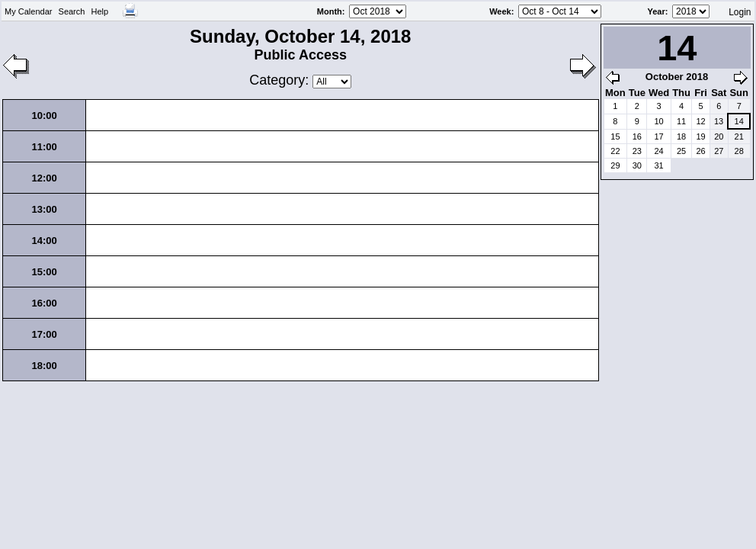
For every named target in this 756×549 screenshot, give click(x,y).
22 (615, 151)
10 (658, 121)
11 (681, 121)
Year (657, 11)
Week (500, 11)
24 (658, 151)
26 (700, 151)
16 (637, 136)
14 (739, 121)
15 (615, 136)
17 (658, 136)
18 (681, 136)
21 (739, 136)
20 (719, 136)
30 (637, 165)
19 (700, 136)
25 (681, 151)
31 (658, 165)
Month (330, 11)
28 (739, 151)
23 (637, 151)
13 (719, 121)
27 (719, 151)
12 (700, 121)
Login (740, 12)
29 (615, 165)
